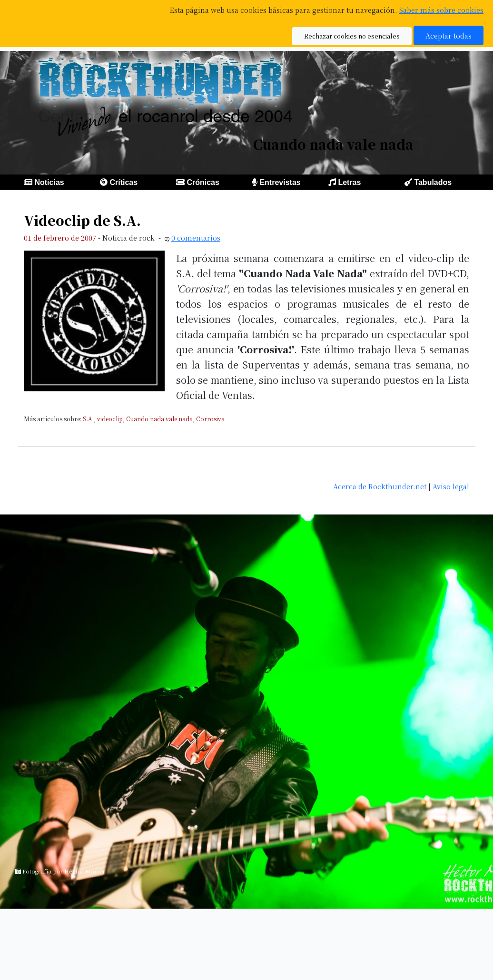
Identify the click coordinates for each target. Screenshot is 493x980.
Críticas (123, 182)
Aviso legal (451, 486)
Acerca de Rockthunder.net (380, 486)
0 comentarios (196, 238)
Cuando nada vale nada (159, 419)
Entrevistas (280, 182)
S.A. (88, 419)
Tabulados (433, 182)
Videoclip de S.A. (82, 220)
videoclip (110, 419)
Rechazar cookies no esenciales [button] (352, 36)
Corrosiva (210, 419)
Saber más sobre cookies (441, 10)
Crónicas (203, 182)
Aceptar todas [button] (449, 35)
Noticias (49, 182)
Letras (349, 182)
